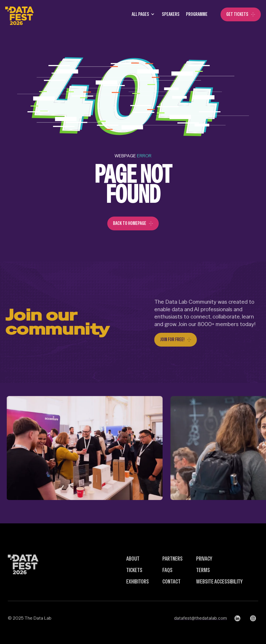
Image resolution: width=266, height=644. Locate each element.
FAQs (167, 580)
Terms (203, 580)
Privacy (204, 569)
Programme (197, 14)
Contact (171, 592)
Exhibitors (138, 592)
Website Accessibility (219, 592)
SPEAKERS (171, 14)
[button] (142, 14)
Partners (172, 569)
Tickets (134, 580)
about (133, 569)
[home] (19, 14)
